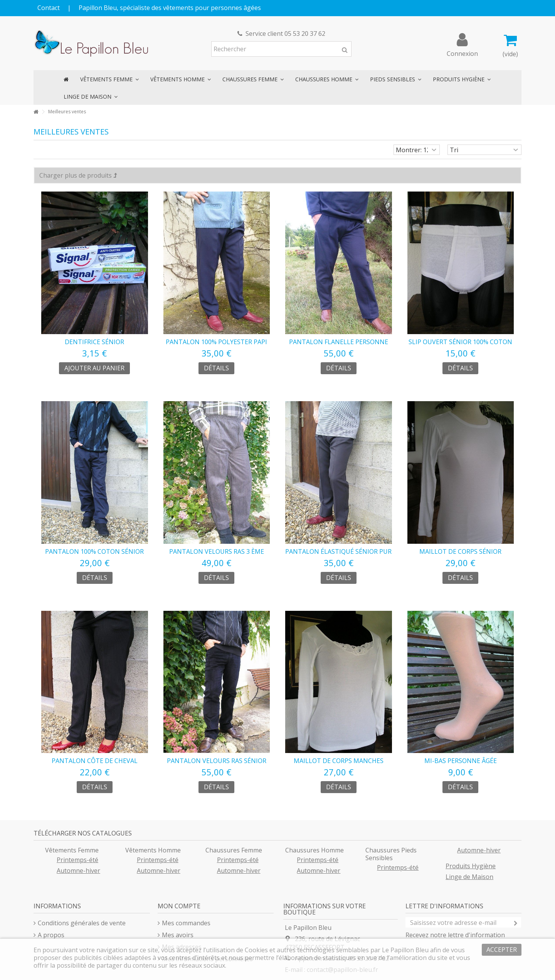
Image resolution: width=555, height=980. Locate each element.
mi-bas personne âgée (461, 761)
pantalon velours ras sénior (217, 761)
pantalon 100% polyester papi (216, 342)
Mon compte (179, 906)
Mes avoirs (178, 935)
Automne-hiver (78, 871)
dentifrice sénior (94, 342)
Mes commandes (186, 923)
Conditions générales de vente (82, 923)
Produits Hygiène (471, 866)
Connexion (462, 53)
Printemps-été (77, 860)
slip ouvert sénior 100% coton (460, 342)
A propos (51, 935)
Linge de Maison (469, 877)
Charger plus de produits (78, 175)
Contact (49, 8)
